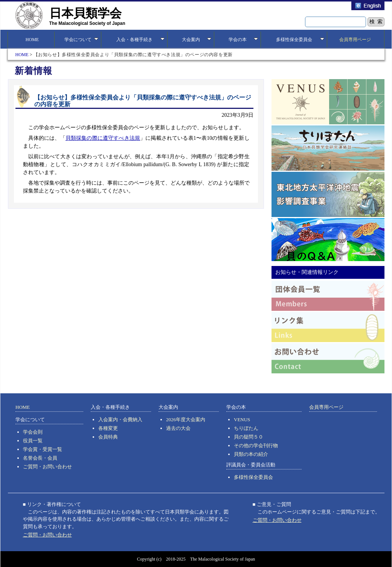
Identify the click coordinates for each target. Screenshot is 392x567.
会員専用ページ (355, 40)
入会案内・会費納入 (120, 420)
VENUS (242, 420)
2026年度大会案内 (186, 420)
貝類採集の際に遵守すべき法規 (103, 138)
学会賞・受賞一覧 (43, 449)
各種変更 (108, 428)
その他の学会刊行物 (256, 445)
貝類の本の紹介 (251, 454)
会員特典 (108, 437)
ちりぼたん (246, 428)
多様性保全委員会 (253, 477)
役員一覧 (33, 441)
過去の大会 (178, 428)
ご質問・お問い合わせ (47, 467)
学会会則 (33, 432)
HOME (31, 40)
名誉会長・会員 (40, 458)
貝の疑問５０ (249, 437)
